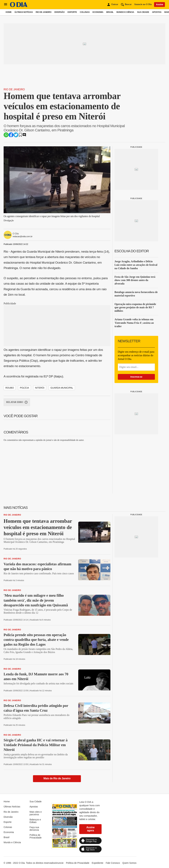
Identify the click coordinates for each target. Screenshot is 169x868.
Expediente (97, 863)
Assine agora (90, 829)
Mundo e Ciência (125, 12)
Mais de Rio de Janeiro (57, 778)
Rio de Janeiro (43, 12)
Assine (159, 4)
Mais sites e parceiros (36, 813)
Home (9, 12)
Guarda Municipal (62, 388)
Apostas (157, 12)
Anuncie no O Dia (143, 4)
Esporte (72, 12)
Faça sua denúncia (34, 829)
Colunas (85, 12)
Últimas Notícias (24, 12)
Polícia (24, 388)
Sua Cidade (143, 12)
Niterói (40, 388)
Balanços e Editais (35, 821)
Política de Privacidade (36, 836)
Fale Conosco (113, 863)
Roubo (10, 388)
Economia (98, 12)
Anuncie (59, 863)
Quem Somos (129, 863)
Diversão (59, 12)
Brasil (110, 12)
